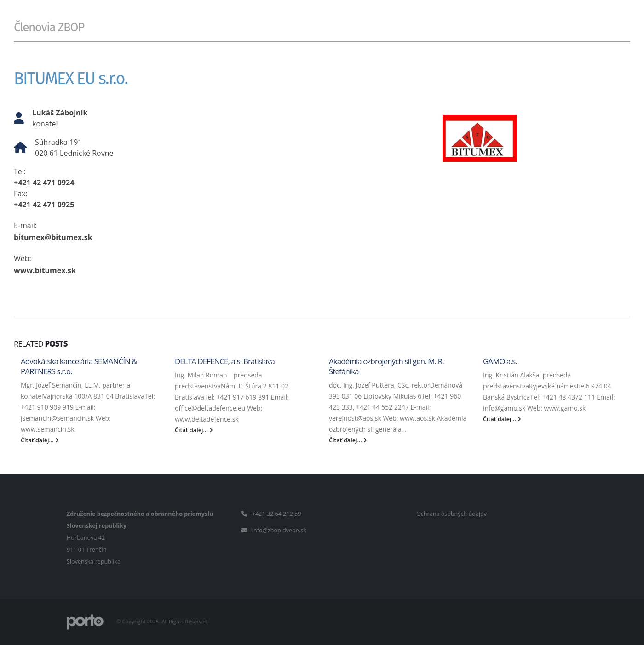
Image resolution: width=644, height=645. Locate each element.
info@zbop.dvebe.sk (279, 530)
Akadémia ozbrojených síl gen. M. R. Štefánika (386, 366)
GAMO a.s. (500, 361)
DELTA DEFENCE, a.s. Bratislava (225, 361)
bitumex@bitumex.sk (53, 237)
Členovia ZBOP (49, 27)
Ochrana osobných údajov (451, 514)
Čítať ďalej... (40, 440)
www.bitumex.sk (45, 270)
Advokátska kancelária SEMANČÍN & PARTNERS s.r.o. (79, 366)
